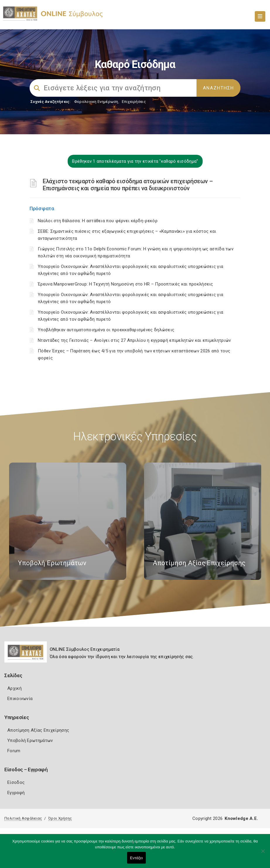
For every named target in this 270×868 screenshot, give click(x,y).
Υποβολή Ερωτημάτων (30, 740)
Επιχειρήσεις (134, 102)
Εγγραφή (16, 793)
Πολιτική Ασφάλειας (23, 818)
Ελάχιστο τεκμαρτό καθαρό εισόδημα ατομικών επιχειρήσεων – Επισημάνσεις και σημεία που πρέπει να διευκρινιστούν (128, 185)
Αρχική (14, 688)
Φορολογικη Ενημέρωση (96, 102)
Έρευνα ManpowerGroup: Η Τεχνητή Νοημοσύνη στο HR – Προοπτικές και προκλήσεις (125, 284)
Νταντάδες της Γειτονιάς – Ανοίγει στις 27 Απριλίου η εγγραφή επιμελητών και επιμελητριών (134, 340)
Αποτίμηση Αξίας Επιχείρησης (38, 730)
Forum (14, 751)
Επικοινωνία (20, 699)
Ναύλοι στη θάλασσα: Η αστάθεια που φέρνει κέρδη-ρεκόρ (98, 221)
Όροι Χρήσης (60, 818)
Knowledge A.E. (241, 818)
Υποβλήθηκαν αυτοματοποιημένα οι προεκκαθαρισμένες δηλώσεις (106, 330)
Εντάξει (136, 858)
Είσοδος (16, 782)
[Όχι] (263, 854)
